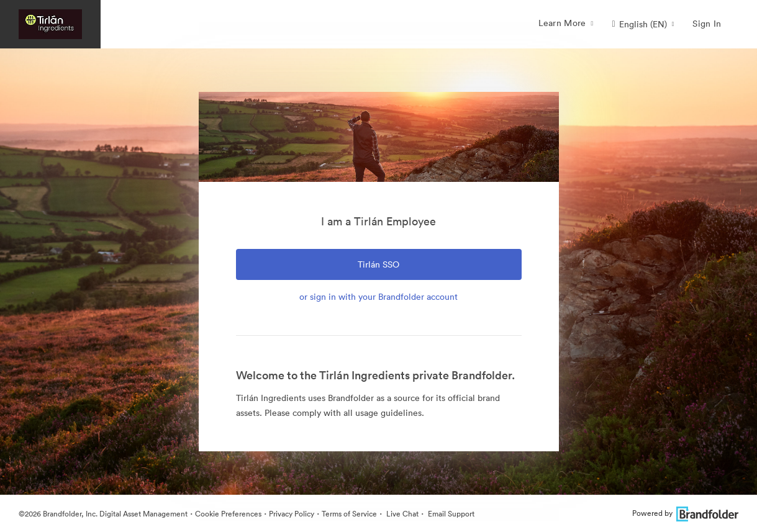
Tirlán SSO (378, 264)
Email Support (450, 514)
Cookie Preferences (228, 514)
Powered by (685, 513)
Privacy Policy (292, 514)
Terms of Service (349, 514)
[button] (643, 24)
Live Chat (401, 514)
